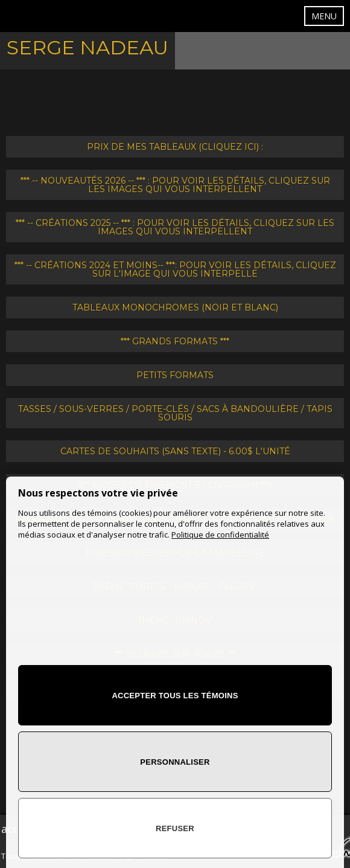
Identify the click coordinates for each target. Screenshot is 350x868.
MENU (324, 16)
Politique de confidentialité (220, 535)
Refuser (175, 828)
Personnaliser (175, 762)
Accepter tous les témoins (175, 696)
